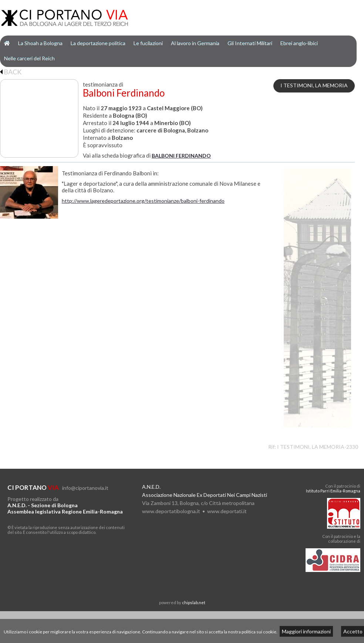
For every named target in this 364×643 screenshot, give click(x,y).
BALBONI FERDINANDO (181, 156)
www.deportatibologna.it (171, 511)
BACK (11, 72)
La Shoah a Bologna (40, 43)
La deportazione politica (98, 43)
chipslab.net (194, 602)
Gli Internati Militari (250, 43)
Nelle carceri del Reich (29, 58)
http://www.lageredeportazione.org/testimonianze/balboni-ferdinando (143, 201)
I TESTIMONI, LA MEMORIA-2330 (318, 447)
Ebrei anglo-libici (299, 43)
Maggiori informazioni (306, 631)
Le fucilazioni (148, 43)
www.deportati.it (227, 511)
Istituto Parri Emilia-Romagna (333, 491)
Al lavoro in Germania (195, 43)
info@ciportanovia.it (85, 488)
